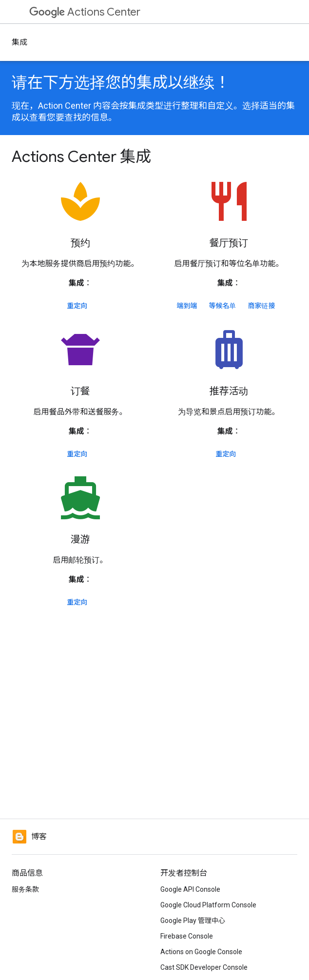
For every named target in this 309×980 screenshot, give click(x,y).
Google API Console (190, 889)
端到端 (187, 306)
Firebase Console (187, 936)
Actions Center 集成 (81, 157)
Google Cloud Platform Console (208, 905)
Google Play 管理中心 (193, 921)
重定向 (77, 306)
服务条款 (25, 889)
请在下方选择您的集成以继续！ (121, 82)
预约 (80, 243)
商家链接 (262, 306)
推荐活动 (229, 391)
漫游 (80, 539)
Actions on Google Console (201, 952)
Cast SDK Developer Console (204, 967)
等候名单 (223, 306)
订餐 (80, 391)
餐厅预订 (229, 243)
